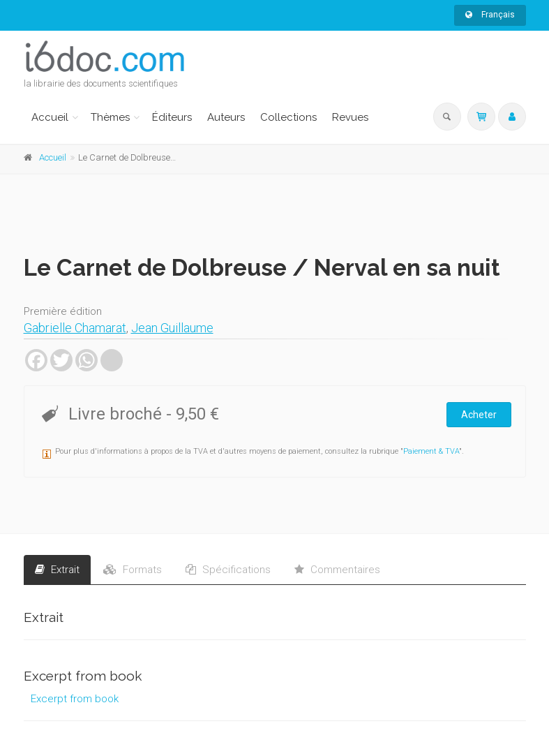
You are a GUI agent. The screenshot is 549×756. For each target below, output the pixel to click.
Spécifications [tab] (228, 570)
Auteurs (226, 117)
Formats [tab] (133, 570)
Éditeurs (172, 117)
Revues (350, 117)
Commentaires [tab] (337, 570)
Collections (288, 117)
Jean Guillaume (172, 328)
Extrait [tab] (57, 570)
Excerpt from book (75, 699)
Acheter (479, 415)
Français (490, 15)
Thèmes (110, 117)
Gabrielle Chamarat (75, 328)
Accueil (50, 117)
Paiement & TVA (431, 451)
